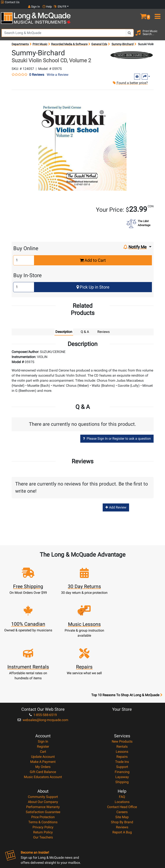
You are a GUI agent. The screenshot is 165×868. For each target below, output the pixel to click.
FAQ (122, 750)
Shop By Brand (122, 775)
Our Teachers (43, 790)
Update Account (43, 710)
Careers (122, 765)
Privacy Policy (43, 780)
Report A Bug (122, 785)
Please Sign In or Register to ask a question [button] (117, 434)
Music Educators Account (43, 730)
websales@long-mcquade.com (43, 673)
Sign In (43, 694)
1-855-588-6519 (43, 668)
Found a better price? (130, 78)
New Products (122, 694)
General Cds (99, 40)
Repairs (122, 710)
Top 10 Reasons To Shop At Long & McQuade (127, 648)
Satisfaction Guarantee (43, 765)
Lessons (122, 705)
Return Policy (43, 785)
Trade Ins (122, 715)
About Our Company (43, 755)
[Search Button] (130, 28)
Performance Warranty (43, 760)
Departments (20, 40)
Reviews (122, 780)
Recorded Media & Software (69, 40)
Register (43, 699)
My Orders (43, 720)
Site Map (122, 770)
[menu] (158, 10)
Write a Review (58, 70)
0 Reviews (37, 70)
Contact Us (10, 2)
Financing (122, 725)
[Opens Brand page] (132, 51)
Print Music (40, 40)
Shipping (122, 735)
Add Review (116, 503)
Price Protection (43, 770)
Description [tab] (64, 327)
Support (122, 720)
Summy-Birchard (123, 40)
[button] (144, 10)
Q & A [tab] (85, 327)
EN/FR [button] (156, 2)
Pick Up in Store (93, 283)
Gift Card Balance (43, 725)
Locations (122, 755)
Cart (43, 705)
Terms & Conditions (43, 775)
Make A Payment (43, 715)
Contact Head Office (122, 760)
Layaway (122, 730)
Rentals (122, 699)
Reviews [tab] (104, 327)
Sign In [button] (130, 2)
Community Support (43, 750)
